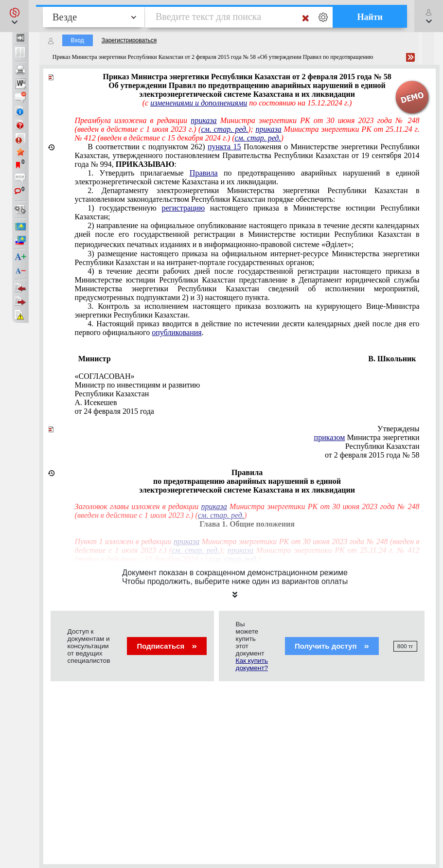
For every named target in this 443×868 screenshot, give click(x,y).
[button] (14, 16)
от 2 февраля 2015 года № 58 (372, 455)
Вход (78, 40)
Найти (370, 17)
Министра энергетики (367, 437)
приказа (204, 120)
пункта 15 (224, 147)
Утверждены (399, 429)
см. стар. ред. (224, 129)
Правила (204, 173)
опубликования (177, 332)
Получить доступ (332, 646)
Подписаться (167, 646)
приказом (330, 437)
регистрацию (183, 208)
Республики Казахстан (382, 446)
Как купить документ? (252, 664)
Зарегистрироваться (129, 40)
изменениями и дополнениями (199, 103)
